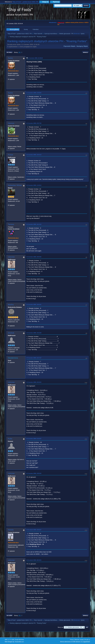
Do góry (10, 616)
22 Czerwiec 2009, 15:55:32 (34, 473)
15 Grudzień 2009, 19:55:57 (34, 530)
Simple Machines (19, 640)
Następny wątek (82, 46)
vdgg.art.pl (61, 23)
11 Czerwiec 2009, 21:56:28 (35, 58)
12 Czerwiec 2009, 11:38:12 (34, 185)
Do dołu (9, 52)
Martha (11, 305)
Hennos (11, 123)
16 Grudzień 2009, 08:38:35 (34, 560)
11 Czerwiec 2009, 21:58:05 (34, 93)
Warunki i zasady (79, 640)
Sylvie (82, 34)
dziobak (11, 333)
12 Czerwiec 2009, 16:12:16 (34, 224)
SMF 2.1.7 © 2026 (10, 640)
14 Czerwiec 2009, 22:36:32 (34, 382)
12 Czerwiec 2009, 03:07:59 (34, 123)
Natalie (11, 530)
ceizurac (11, 257)
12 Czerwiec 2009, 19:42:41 (34, 305)
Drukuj (85, 52)
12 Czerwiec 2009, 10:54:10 (34, 155)
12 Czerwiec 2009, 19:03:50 (34, 257)
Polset (10, 155)
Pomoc (72, 640)
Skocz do (60, 627)
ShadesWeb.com (19, 642)
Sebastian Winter (15, 185)
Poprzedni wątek (69, 46)
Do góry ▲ (87, 640)
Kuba (10, 439)
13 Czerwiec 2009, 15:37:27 (34, 358)
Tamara (11, 224)
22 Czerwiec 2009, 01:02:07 (34, 439)
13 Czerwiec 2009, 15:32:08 (34, 333)
